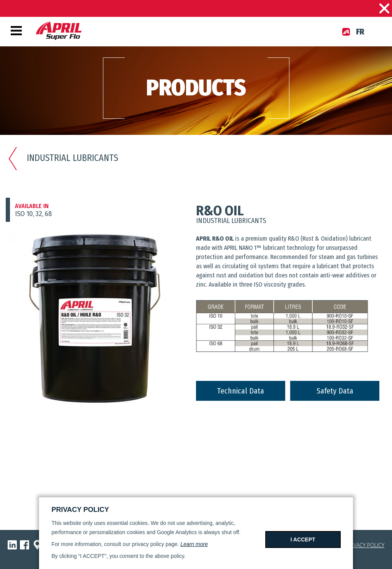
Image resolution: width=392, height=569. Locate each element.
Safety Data (335, 391)
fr (360, 32)
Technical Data (241, 391)
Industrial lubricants (63, 158)
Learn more (194, 544)
